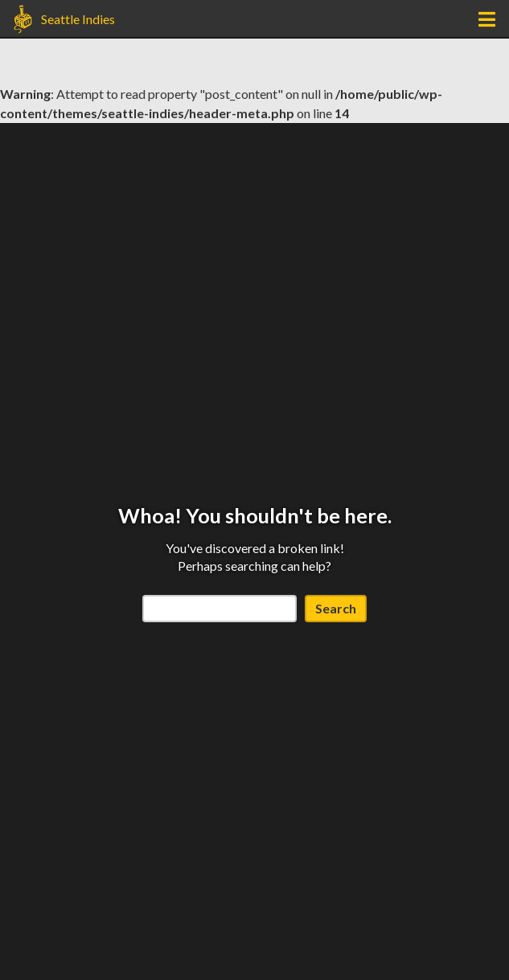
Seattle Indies (78, 19)
